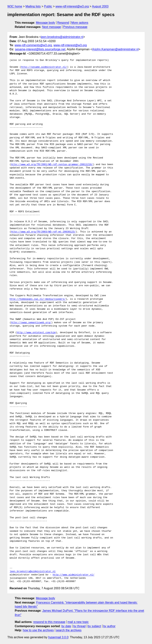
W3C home (15, 6)
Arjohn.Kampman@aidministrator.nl (115, 49)
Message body (46, 23)
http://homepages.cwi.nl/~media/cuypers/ (38, 299)
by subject (94, 626)
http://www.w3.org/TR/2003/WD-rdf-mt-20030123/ (43, 232)
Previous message (75, 27)
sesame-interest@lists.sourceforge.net (40, 49)
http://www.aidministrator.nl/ (74, 575)
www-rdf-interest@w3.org (72, 6)
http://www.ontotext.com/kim (36, 333)
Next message (52, 27)
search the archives (69, 630)
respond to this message (49, 622)
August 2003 (100, 6)
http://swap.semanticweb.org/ (31, 323)
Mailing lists (33, 6)
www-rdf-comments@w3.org (33, 45)
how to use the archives (38, 630)
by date (66, 626)
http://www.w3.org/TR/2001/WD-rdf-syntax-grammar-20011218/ (52, 165)
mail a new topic (78, 622)
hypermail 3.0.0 (58, 637)
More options (80, 23)
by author (109, 626)
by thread (80, 626)
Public (48, 6)
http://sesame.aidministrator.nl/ (44, 67)
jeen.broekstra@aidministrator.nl (62, 37)
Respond (63, 23)
